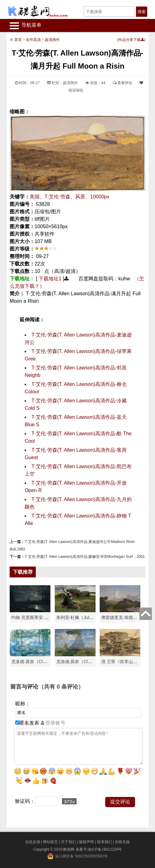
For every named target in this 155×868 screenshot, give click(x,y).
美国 (35, 197)
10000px (100, 197)
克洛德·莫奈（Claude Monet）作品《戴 (94, 662)
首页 (18, 40)
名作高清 (33, 40)
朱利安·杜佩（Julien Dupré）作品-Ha (92, 617)
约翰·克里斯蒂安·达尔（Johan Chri (45, 617)
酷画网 (69, 849)
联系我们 (105, 842)
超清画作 (52, 40)
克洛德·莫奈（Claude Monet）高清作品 (49, 662)
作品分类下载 (131, 40)
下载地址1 (50, 279)
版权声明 (87, 842)
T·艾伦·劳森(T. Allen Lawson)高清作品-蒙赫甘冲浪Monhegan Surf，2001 (85, 557)
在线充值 (122, 842)
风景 (80, 197)
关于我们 (68, 842)
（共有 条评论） (61, 687)
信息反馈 (33, 842)
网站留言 (50, 842)
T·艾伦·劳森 (57, 197)
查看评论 (122, 83)
